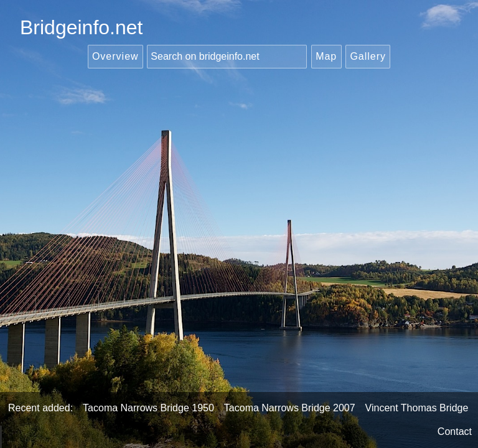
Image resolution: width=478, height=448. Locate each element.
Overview (115, 56)
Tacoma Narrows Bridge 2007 (290, 408)
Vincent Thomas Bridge (417, 408)
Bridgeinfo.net (81, 27)
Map (326, 56)
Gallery (368, 56)
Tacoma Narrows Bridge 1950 (148, 408)
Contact (455, 432)
